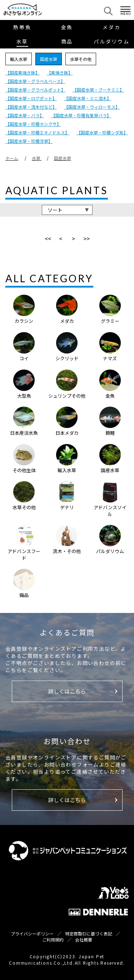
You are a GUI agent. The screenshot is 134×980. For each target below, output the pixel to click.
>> (86, 239)
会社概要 (84, 940)
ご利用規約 (53, 940)
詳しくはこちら (67, 691)
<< (48, 239)
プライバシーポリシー (32, 933)
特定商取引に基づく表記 (89, 933)
